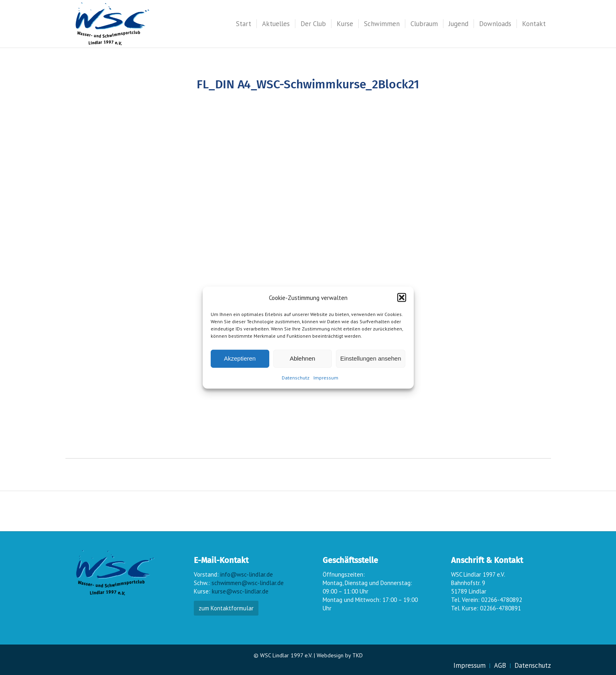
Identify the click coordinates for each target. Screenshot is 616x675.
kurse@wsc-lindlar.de (240, 591)
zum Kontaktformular (226, 608)
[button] (402, 298)
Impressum (326, 378)
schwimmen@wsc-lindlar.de (248, 583)
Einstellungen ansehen (371, 358)
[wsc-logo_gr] (113, 24)
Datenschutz (296, 378)
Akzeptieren (240, 358)
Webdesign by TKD (340, 655)
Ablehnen (302, 358)
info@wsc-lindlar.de (247, 574)
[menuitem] (244, 24)
